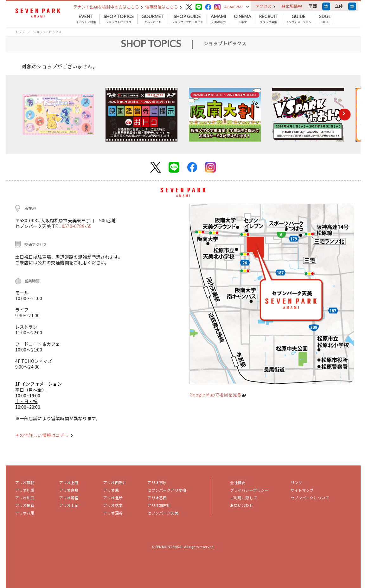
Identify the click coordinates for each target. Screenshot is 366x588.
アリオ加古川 (159, 505)
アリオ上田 (69, 482)
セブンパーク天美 (163, 513)
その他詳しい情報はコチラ (44, 435)
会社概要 (238, 482)
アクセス (265, 6)
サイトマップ (302, 490)
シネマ (243, 19)
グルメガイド (153, 19)
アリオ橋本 (113, 505)
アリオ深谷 (113, 513)
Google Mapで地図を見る (218, 395)
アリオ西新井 (115, 482)
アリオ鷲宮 (69, 498)
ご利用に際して (244, 498)
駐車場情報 (292, 6)
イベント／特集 (86, 19)
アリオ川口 (25, 498)
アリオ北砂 (113, 498)
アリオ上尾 (69, 505)
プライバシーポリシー (249, 490)
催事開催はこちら (164, 7)
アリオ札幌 (25, 490)
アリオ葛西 (157, 498)
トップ (20, 32)
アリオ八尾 (25, 513)
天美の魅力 (218, 19)
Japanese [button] (233, 6)
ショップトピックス (119, 19)
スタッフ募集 (269, 19)
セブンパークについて (310, 498)
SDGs (325, 19)
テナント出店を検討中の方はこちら (108, 7)
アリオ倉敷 (69, 490)
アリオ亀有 (25, 505)
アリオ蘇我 (25, 482)
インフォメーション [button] (299, 19)
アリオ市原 (157, 482)
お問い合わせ (242, 505)
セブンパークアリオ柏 (167, 490)
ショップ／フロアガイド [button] (187, 19)
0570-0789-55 (77, 226)
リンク (296, 482)
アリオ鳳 (111, 490)
